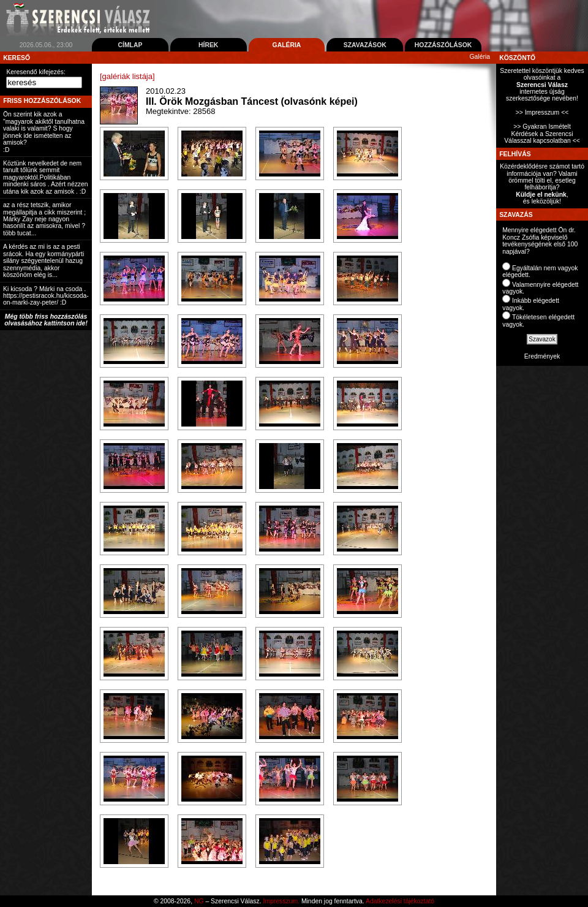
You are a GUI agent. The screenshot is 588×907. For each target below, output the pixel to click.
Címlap (130, 45)
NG (199, 901)
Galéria (287, 45)
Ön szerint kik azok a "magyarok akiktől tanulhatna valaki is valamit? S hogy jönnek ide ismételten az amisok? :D (44, 132)
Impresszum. (281, 901)
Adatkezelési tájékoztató (400, 901)
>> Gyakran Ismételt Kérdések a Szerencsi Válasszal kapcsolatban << (542, 134)
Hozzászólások (443, 45)
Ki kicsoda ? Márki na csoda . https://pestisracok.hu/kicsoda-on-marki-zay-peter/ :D (46, 296)
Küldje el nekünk (541, 195)
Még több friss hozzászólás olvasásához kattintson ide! (46, 320)
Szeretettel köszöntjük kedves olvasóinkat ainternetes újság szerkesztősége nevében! (542, 85)
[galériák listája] (127, 76)
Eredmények (542, 356)
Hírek (208, 45)
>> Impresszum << (542, 112)
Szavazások (365, 45)
